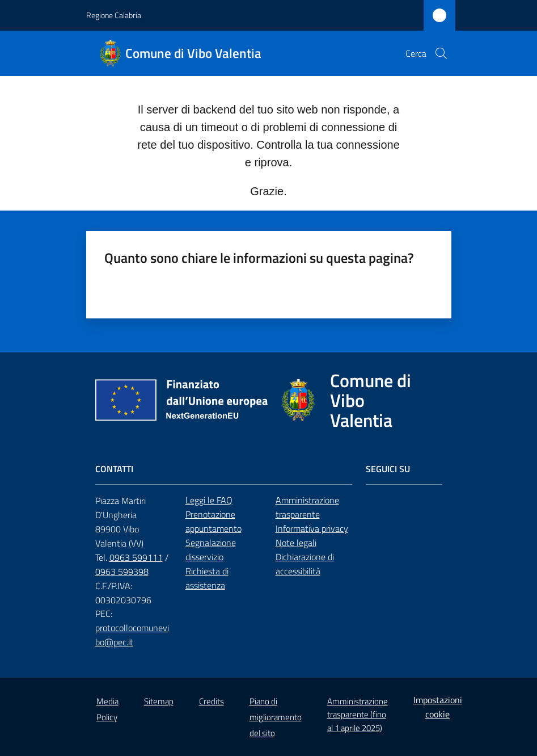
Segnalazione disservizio (211, 550)
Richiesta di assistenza (207, 578)
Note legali (296, 543)
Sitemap (159, 701)
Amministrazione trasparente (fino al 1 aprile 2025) (358, 715)
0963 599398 (122, 572)
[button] (441, 53)
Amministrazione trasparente (307, 507)
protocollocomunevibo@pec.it (132, 635)
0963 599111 (136, 557)
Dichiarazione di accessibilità (305, 564)
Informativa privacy (312, 528)
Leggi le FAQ (209, 500)
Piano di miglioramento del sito (276, 717)
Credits (212, 701)
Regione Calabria (114, 15)
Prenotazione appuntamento (213, 521)
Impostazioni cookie (438, 707)
